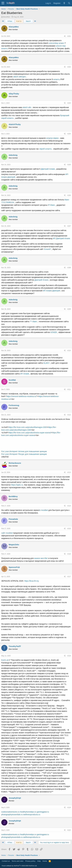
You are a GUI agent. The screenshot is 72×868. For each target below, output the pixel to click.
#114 (69, 506)
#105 (69, 165)
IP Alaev (52, 205)
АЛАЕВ (53, 332)
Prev (10, 21)
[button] (3, 3)
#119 (69, 807)
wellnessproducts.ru (32, 814)
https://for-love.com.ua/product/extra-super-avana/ (30, 433)
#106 (69, 195)
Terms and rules (17, 861)
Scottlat (12, 380)
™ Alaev (34, 321)
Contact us (6, 861)
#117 (69, 577)
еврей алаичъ (46, 149)
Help (39, 861)
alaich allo (27, 107)
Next (28, 21)
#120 (69, 830)
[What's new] (64, 3)
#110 (69, 351)
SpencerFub (14, 567)
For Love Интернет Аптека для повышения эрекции (24, 451)
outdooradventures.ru (10, 812)
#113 (69, 472)
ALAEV (46, 363)
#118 (69, 656)
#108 (69, 268)
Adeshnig (13, 155)
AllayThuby (14, 94)
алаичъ (57, 79)
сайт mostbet (7, 533)
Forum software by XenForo (19, 866)
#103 (69, 103)
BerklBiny (13, 496)
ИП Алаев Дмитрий (51, 291)
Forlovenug (14, 405)
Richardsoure (15, 463)
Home (45, 861)
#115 (69, 529)
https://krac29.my (32, 581)
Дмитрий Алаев (48, 169)
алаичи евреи (52, 138)
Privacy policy (30, 861)
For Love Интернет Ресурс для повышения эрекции (24, 454)
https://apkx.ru (17, 485)
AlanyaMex (14, 27)
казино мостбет (41, 558)
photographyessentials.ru (12, 814)
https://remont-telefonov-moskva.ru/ (21, 396)
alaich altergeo (20, 77)
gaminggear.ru (43, 812)
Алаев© (47, 249)
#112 (69, 415)
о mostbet (44, 510)
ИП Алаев (25, 374)
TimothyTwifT (15, 646)
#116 (69, 554)
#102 (69, 67)
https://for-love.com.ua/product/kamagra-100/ (28, 427)
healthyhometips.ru (28, 812)
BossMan (7, 17)
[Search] (69, 3)
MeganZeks (14, 545)
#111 (69, 389)
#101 (69, 36)
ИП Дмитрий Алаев (61, 238)
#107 (69, 226)
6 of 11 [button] (19, 21)
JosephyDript (15, 798)
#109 (69, 309)
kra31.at (5, 660)
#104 (69, 134)
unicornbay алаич (56, 43)
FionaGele (13, 519)
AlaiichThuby (15, 124)
